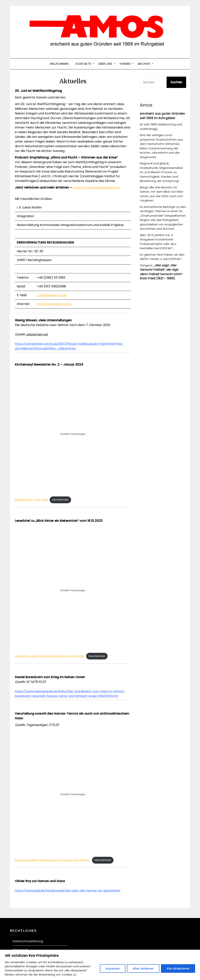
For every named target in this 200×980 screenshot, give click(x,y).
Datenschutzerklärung (28, 947)
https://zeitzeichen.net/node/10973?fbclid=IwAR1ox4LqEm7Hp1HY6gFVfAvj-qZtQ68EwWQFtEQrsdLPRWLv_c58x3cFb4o (73, 346)
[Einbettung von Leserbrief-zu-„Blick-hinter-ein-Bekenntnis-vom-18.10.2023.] (73, 591)
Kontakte (83, 64)
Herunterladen (64, 500)
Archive (144, 64)
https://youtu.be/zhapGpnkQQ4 (98, 187)
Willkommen (59, 64)
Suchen (176, 82)
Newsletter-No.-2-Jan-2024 (33, 500)
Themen (125, 64)
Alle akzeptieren (178, 968)
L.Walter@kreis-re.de (53, 295)
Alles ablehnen (143, 968)
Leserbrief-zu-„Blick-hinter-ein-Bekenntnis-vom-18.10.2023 (52, 657)
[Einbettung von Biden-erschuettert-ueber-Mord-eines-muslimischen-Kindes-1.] (73, 800)
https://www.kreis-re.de (55, 304)
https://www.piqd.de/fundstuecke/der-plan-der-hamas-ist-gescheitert (71, 896)
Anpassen (113, 968)
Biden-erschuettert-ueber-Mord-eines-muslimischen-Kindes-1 (55, 866)
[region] (100, 965)
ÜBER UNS (105, 64)
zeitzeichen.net (38, 334)
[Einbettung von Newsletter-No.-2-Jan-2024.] (73, 434)
